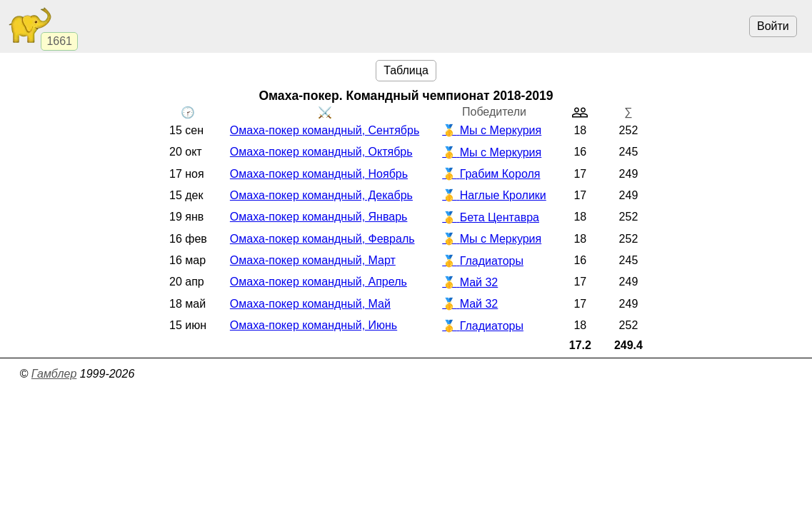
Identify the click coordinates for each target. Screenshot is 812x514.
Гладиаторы (492, 261)
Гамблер (54, 374)
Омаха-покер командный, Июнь (314, 325)
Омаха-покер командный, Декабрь (321, 195)
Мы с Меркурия (501, 130)
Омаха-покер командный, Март (313, 260)
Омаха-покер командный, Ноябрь (319, 174)
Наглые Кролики (503, 195)
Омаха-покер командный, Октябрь (321, 152)
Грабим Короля (500, 174)
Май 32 (479, 282)
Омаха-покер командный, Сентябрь (325, 130)
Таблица (406, 70)
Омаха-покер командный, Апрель (319, 282)
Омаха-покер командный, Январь (319, 217)
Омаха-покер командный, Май (310, 304)
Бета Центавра (500, 217)
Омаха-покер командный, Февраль (322, 239)
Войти (773, 26)
